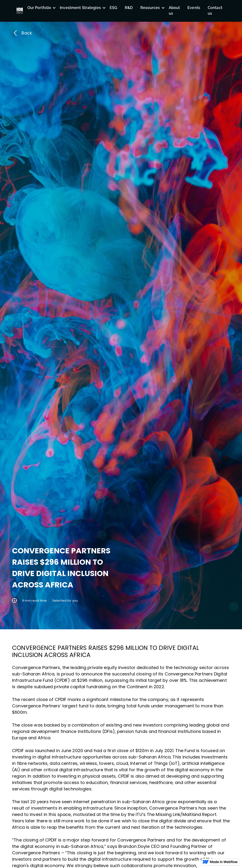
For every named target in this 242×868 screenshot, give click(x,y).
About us (174, 11)
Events (194, 8)
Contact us (215, 11)
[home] (20, 11)
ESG (113, 8)
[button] (40, 8)
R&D (129, 8)
